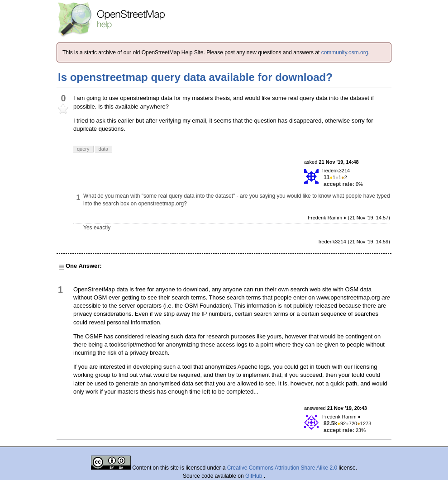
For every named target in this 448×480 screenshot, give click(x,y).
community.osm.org (345, 52)
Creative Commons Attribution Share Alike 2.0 (282, 468)
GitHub (255, 476)
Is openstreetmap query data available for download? (195, 77)
